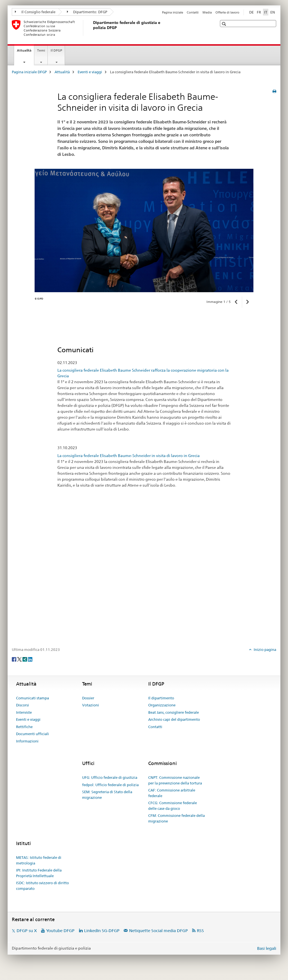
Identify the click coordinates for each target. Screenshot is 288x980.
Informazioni (27, 741)
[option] (144, 230)
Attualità (25, 52)
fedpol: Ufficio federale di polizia (110, 785)
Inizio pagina (265, 649)
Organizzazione (162, 705)
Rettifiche (24, 727)
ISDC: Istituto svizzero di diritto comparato (42, 886)
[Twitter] (20, 659)
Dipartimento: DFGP (87, 12)
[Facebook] (14, 659)
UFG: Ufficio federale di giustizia (110, 777)
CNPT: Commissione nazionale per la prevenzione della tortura (175, 780)
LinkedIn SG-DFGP (102, 931)
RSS (200, 931)
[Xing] (25, 659)
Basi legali (267, 948)
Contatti (193, 12)
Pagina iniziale (173, 12)
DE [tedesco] (251, 12)
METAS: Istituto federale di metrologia (39, 860)
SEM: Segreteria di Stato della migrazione (107, 795)
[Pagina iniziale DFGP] (92, 28)
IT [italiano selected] (266, 12)
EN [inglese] (273, 12)
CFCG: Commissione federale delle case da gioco (173, 806)
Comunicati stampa (32, 698)
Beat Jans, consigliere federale (174, 712)
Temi (41, 50)
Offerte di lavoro (227, 12)
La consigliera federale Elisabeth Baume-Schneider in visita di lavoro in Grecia (129, 456)
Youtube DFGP (60, 931)
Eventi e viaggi (90, 72)
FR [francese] (259, 12)
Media (207, 12)
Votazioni (91, 705)
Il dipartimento (161, 698)
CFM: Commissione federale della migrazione (176, 818)
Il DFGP (56, 50)
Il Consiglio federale (35, 12)
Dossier (88, 698)
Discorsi (22, 705)
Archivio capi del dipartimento (174, 719)
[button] (225, 24)
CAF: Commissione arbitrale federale (172, 793)
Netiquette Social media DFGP (158, 931)
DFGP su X (27, 931)
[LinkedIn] (30, 659)
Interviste (24, 712)
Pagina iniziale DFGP (29, 72)
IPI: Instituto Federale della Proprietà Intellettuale (39, 873)
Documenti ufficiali (32, 734)
